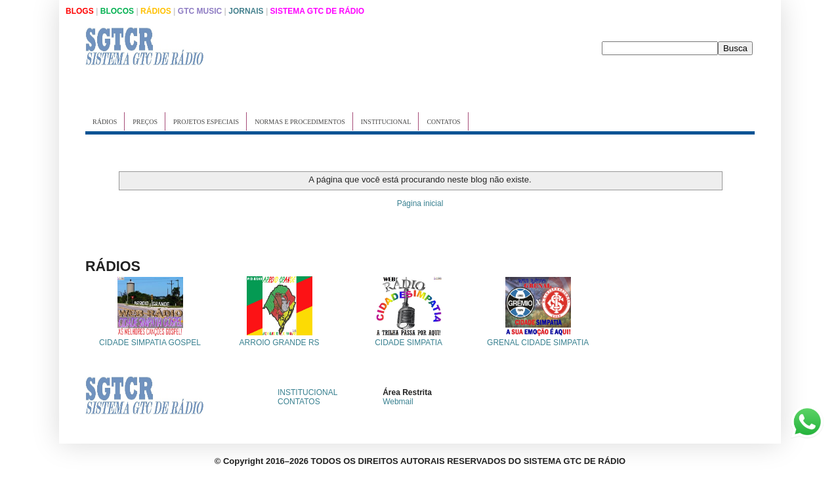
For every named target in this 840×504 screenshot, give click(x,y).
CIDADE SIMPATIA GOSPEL (150, 343)
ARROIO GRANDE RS (280, 343)
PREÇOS (145, 122)
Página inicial (420, 203)
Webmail (398, 402)
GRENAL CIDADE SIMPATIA (538, 343)
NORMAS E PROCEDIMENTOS (300, 122)
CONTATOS (443, 122)
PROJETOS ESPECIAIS (206, 122)
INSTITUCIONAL (386, 122)
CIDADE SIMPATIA (409, 343)
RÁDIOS (105, 122)
